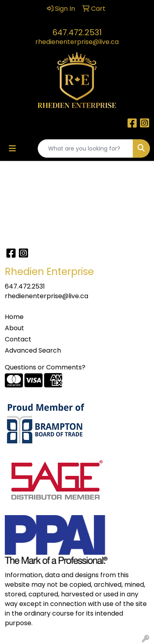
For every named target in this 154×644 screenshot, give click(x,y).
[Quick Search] (85, 148)
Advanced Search (33, 350)
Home (14, 317)
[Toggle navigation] (12, 148)
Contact (18, 339)
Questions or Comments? (45, 367)
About (14, 328)
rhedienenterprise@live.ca (77, 42)
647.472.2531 (77, 32)
